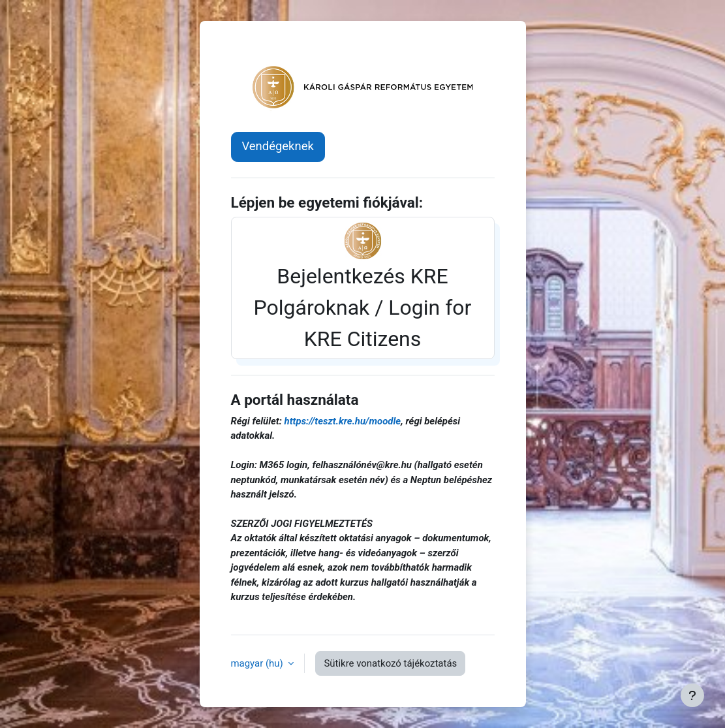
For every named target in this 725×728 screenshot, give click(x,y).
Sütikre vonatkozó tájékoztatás (390, 663)
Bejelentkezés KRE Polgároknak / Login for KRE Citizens (363, 286)
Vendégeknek (278, 146)
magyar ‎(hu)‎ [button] (258, 663)
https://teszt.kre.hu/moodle (343, 421)
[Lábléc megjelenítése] (692, 695)
